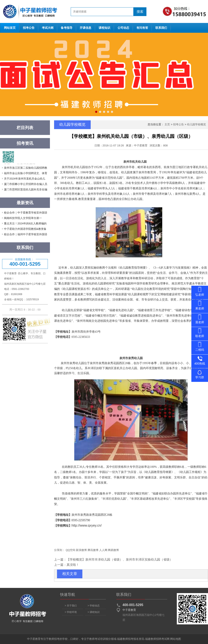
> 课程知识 (94, 612)
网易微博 (113, 550)
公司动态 (123, 28)
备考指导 (67, 28)
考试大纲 (48, 28)
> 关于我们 (71, 606)
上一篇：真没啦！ (67, 565)
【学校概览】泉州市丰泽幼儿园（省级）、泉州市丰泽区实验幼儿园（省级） (120, 559)
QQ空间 (71, 550)
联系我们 (161, 28)
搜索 (140, 12)
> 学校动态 (94, 606)
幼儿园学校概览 (196, 124)
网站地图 (176, 639)
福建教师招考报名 (128, 639)
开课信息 (85, 28)
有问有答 (142, 28)
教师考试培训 (97, 639)
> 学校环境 (71, 612)
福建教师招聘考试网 (157, 639)
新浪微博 (81, 550)
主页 (167, 124)
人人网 (103, 550)
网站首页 (29, 11)
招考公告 (29, 28)
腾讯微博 (93, 550)
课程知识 (104, 28)
